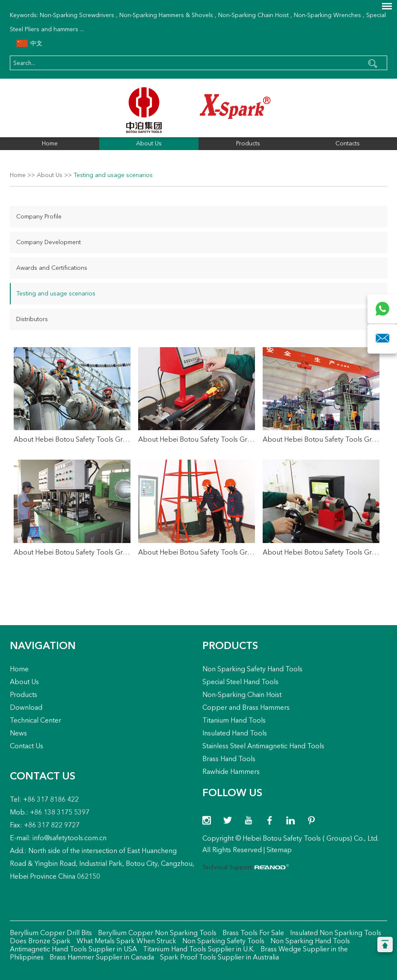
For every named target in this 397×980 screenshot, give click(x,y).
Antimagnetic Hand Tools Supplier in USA (73, 950)
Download (26, 708)
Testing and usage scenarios (113, 175)
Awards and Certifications (52, 268)
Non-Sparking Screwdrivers (77, 15)
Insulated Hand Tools (235, 734)
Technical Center (36, 721)
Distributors (32, 319)
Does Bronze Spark (40, 942)
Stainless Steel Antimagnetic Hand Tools (263, 747)
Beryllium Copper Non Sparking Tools (156, 933)
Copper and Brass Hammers (246, 708)
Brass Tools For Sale (252, 933)
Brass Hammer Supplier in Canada (101, 958)
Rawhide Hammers (231, 772)
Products (248, 144)
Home (50, 144)
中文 (29, 44)
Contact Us (27, 747)
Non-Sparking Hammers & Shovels (166, 15)
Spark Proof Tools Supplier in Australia (219, 958)
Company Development (49, 242)
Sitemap (279, 850)
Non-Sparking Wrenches (327, 15)
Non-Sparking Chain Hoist (253, 15)
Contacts (348, 144)
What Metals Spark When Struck (126, 942)
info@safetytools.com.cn (70, 838)
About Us (149, 144)
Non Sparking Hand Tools (309, 942)
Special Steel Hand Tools (240, 682)
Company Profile (39, 217)
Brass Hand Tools (229, 759)
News (18, 734)
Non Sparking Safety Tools (222, 942)
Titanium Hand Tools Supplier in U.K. (198, 950)
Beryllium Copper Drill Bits (51, 933)
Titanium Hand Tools (234, 721)
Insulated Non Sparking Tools (335, 933)
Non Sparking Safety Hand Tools (252, 670)
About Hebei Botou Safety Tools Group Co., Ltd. (72, 440)
